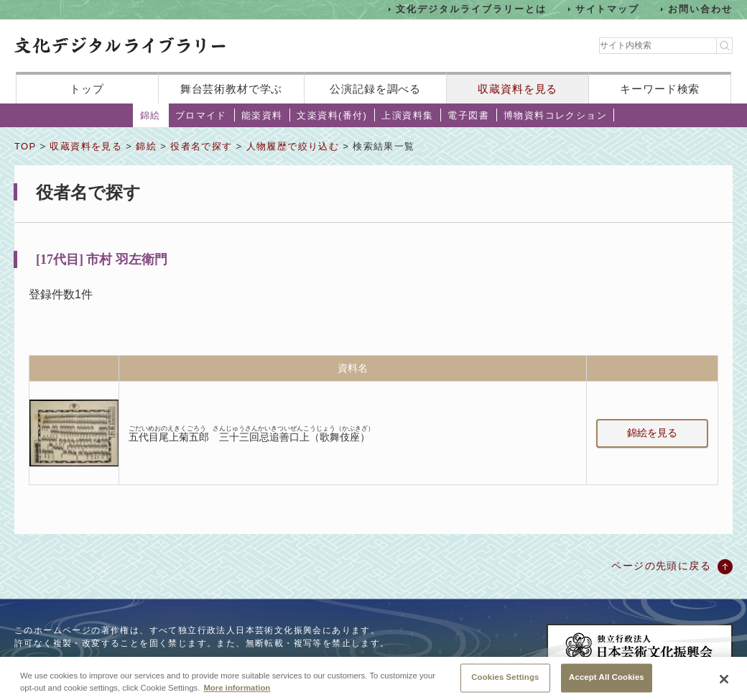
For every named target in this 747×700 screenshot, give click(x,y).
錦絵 (150, 115)
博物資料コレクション (555, 115)
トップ (87, 89)
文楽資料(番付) (332, 115)
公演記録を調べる (375, 89)
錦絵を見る (652, 433)
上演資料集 (407, 115)
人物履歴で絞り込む (293, 146)
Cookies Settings (505, 682)
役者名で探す (201, 146)
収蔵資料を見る (518, 89)
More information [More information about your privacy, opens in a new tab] (237, 692)
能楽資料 (262, 115)
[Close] (724, 683)
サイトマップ (608, 9)
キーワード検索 (660, 89)
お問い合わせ (700, 9)
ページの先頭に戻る (661, 566)
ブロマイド (201, 115)
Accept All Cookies (607, 682)
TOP (25, 146)
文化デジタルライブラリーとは (471, 9)
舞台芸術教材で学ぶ (232, 89)
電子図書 (468, 115)
